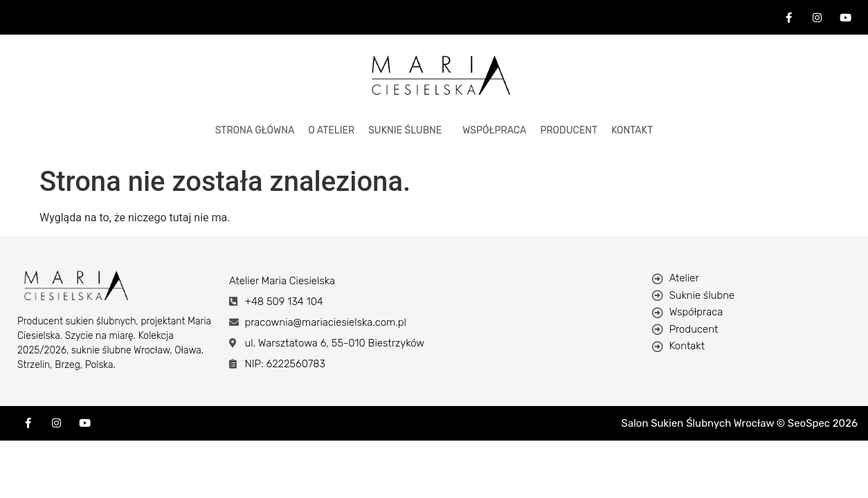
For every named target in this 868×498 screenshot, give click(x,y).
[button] (408, 131)
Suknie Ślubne (405, 130)
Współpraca (494, 130)
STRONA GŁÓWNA (255, 130)
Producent (569, 130)
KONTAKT (632, 130)
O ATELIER (331, 130)
